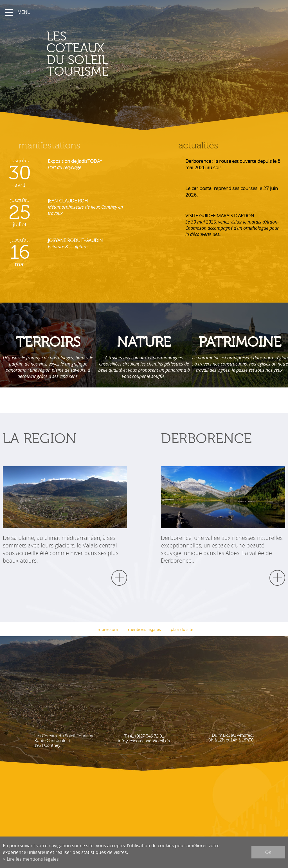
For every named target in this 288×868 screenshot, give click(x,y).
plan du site (182, 630)
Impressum (107, 630)
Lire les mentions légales (33, 859)
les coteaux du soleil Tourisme (85, 54)
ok (268, 852)
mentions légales (144, 630)
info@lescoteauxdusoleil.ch (144, 741)
